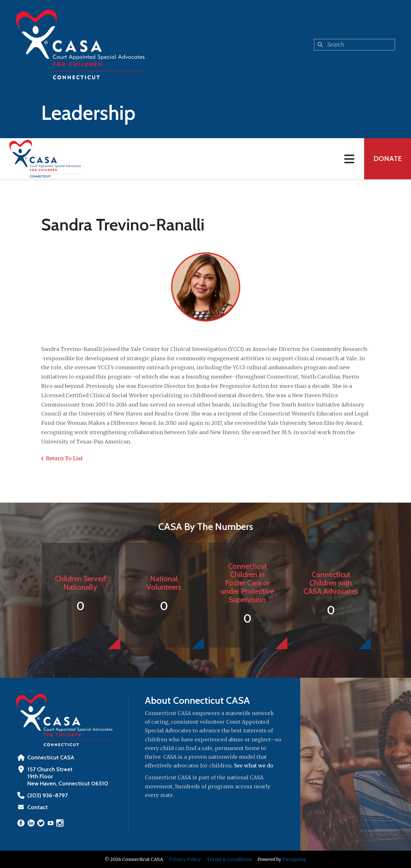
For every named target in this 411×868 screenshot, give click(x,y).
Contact (38, 807)
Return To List (64, 458)
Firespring (294, 859)
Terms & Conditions (229, 859)
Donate (387, 159)
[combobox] (354, 45)
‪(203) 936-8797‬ (47, 795)
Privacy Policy (185, 859)
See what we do (254, 765)
